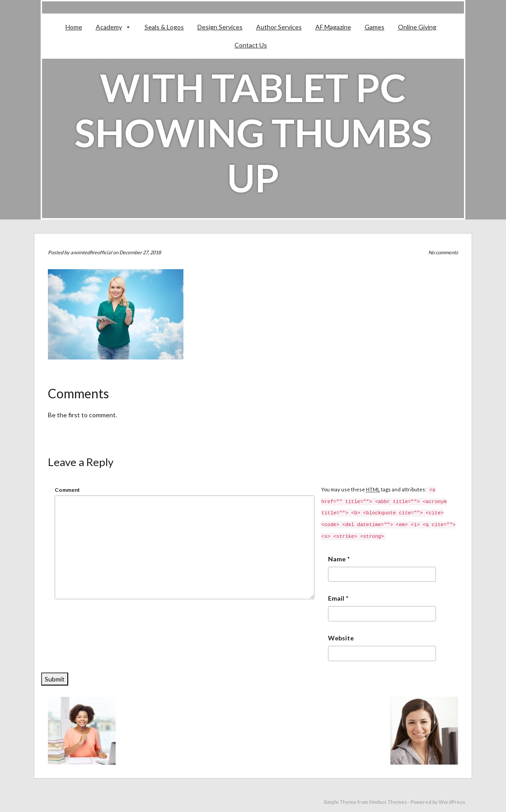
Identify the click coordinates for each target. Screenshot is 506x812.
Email (336, 598)
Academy (109, 27)
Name (337, 559)
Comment (67, 490)
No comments (443, 252)
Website (341, 638)
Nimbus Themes (388, 802)
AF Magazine (333, 27)
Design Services (220, 27)
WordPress (452, 802)
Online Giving (417, 27)
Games (375, 27)
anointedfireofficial (91, 252)
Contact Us (251, 45)
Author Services (279, 27)
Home (74, 27)
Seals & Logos (164, 27)
